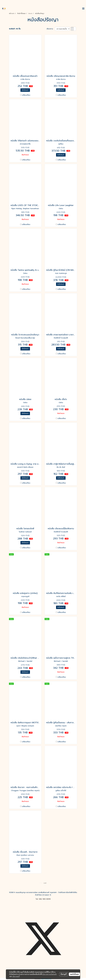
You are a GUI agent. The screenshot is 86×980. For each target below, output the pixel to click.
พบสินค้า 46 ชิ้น (15, 29)
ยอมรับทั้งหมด (74, 974)
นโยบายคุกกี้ (16, 976)
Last (45, 883)
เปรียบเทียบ (26, 95)
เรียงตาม (51, 29)
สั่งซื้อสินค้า (25, 90)
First (41, 883)
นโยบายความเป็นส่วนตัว (50, 974)
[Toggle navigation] (83, 9)
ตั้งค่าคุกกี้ (64, 974)
